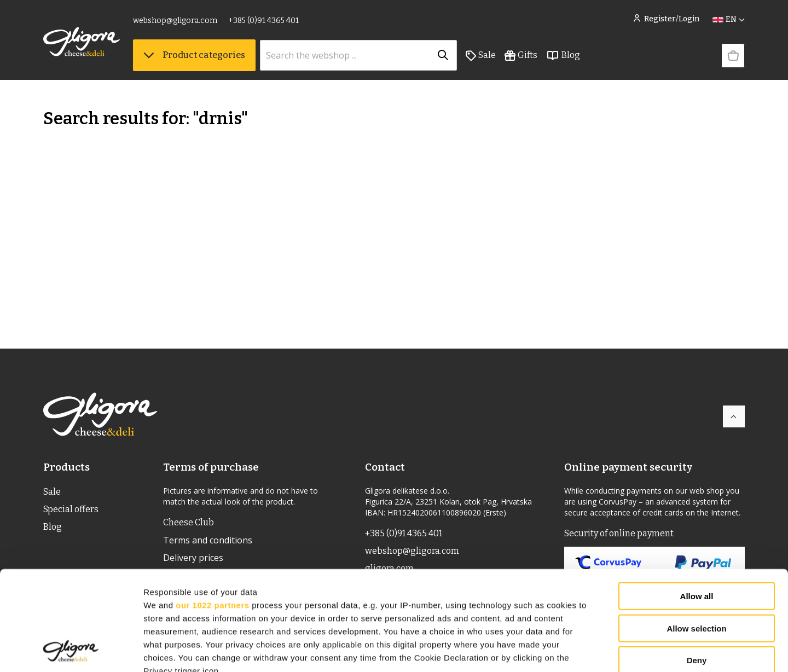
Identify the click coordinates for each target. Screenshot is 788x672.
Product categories (194, 55)
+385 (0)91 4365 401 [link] (263, 21)
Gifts (521, 55)
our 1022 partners (212, 511)
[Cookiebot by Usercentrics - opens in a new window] (71, 651)
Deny (697, 567)
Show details (574, 650)
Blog (563, 55)
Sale (481, 55)
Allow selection (696, 535)
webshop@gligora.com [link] (175, 21)
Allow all (697, 503)
